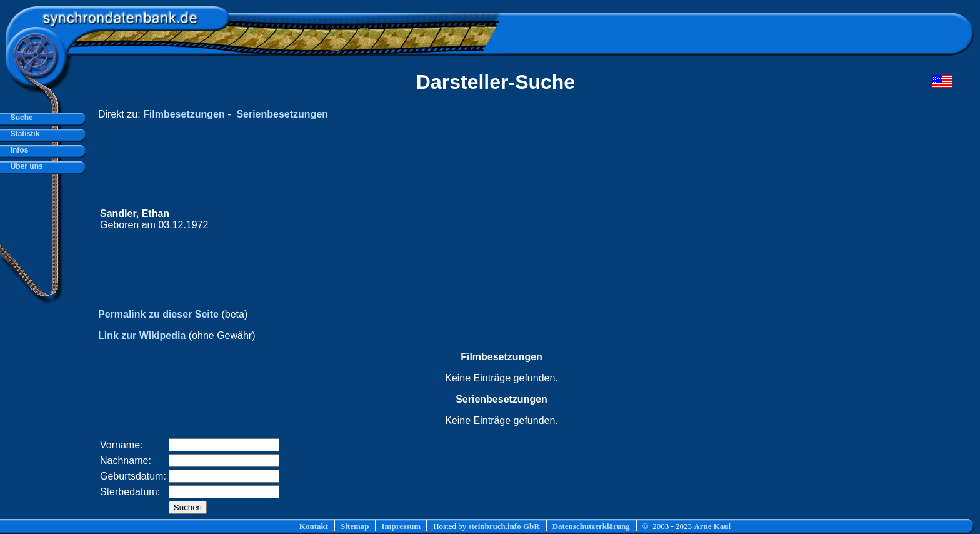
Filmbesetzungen (184, 114)
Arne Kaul (712, 526)
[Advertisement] (716, 219)
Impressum (402, 526)
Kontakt (314, 526)
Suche (20, 118)
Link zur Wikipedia (142, 335)
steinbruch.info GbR (504, 526)
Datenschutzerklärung (591, 526)
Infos (17, 150)
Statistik (23, 134)
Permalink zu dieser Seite (158, 314)
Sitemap (355, 526)
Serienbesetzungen (282, 114)
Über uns (25, 166)
